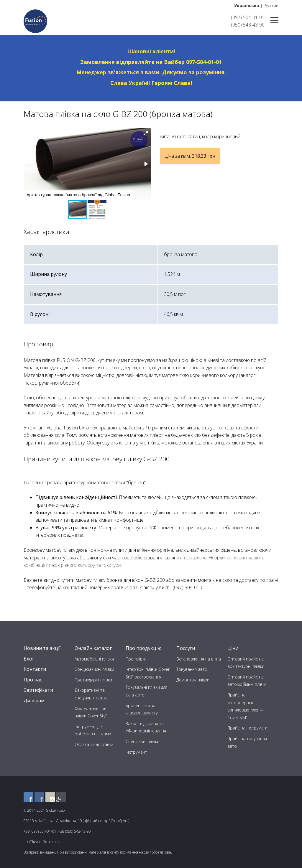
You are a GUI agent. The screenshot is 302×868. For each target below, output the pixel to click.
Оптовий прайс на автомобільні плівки (247, 681)
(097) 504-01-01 (248, 17)
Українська (247, 5)
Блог (29, 659)
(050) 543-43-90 (248, 25)
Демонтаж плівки (193, 680)
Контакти (35, 669)
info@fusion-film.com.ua (42, 842)
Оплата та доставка (94, 744)
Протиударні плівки (93, 680)
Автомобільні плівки (94, 659)
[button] (146, 133)
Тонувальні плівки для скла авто (146, 691)
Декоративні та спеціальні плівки (91, 694)
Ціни (233, 648)
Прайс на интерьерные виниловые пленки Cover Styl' (246, 706)
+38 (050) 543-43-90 (74, 831)
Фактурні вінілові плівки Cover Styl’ (91, 712)
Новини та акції (42, 648)
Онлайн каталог (93, 648)
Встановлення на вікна (199, 659)
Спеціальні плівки (142, 741)
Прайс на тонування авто (247, 742)
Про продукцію (144, 648)
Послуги (186, 648)
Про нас (33, 680)
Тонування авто (192, 669)
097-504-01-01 (204, 62)
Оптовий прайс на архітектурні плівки (246, 663)
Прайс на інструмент (248, 728)
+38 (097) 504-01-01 (40, 831)
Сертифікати (38, 690)
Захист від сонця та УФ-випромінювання (146, 727)
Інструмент (136, 752)
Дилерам (34, 701)
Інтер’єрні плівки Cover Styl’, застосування (148, 673)
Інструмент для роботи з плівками (93, 730)
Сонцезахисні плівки (94, 669)
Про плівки (136, 659)
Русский (271, 5)
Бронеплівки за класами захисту (142, 709)
